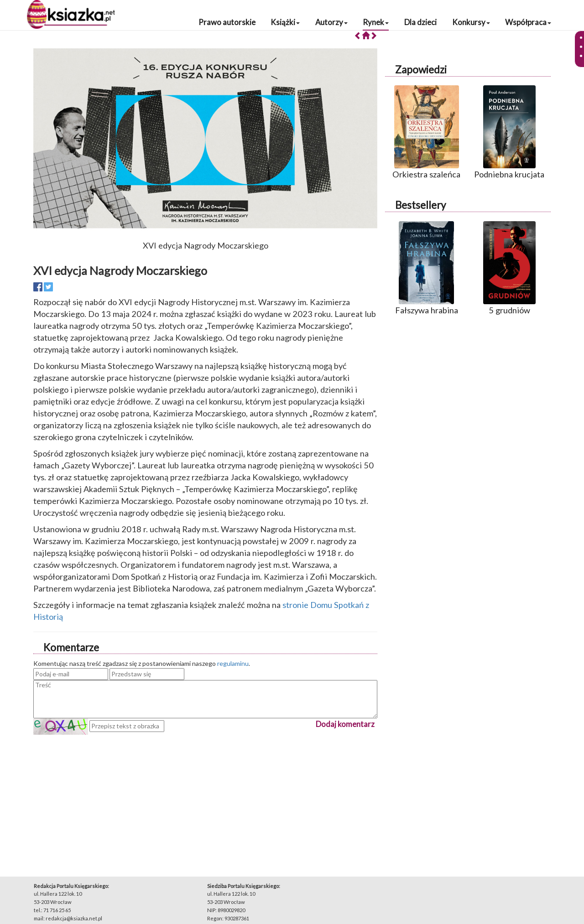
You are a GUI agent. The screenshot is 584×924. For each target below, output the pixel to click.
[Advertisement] (205, 799)
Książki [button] (285, 22)
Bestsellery (420, 205)
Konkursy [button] (471, 22)
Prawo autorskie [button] (227, 22)
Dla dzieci (420, 22)
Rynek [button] (376, 22)
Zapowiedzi (421, 70)
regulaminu (233, 663)
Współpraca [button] (528, 22)
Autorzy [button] (331, 22)
